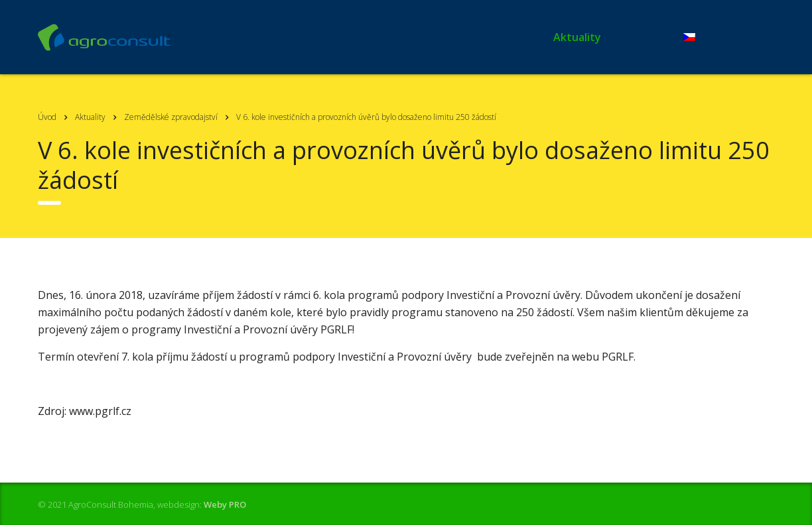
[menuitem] (710, 37)
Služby (517, 37)
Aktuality (577, 37)
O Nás (465, 37)
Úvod (417, 37)
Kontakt (642, 37)
